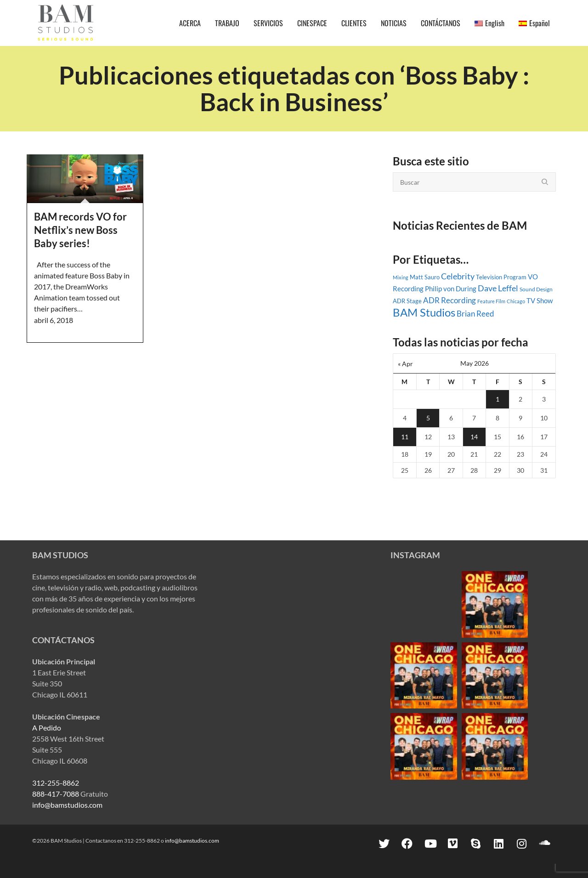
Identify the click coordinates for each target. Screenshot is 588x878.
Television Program (501, 277)
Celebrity (458, 276)
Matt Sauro (425, 277)
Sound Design (536, 289)
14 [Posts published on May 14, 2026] (474, 437)
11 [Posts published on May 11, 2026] (405, 437)
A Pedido (47, 728)
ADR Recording (449, 300)
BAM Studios (424, 312)
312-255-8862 (56, 783)
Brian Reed (475, 314)
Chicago (516, 301)
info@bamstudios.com (67, 805)
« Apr (405, 364)
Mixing (401, 277)
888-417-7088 (56, 794)
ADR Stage (407, 301)
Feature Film (491, 301)
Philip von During (451, 289)
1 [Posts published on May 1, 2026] (498, 399)
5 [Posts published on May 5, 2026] (428, 418)
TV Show (540, 300)
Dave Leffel (498, 288)
